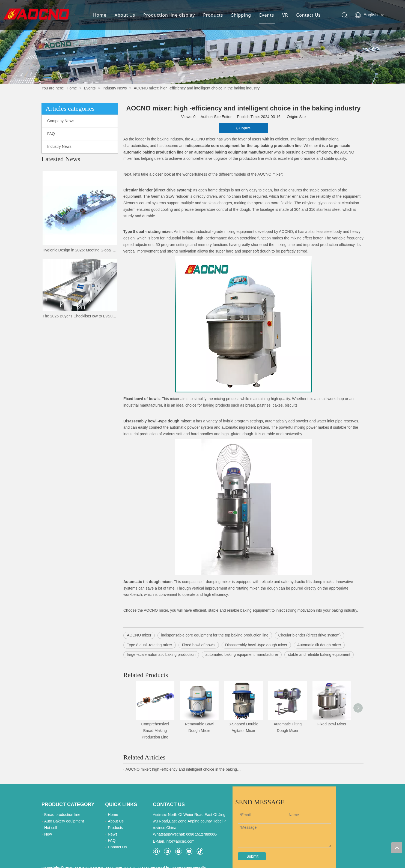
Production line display (169, 15)
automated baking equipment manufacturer (242, 654)
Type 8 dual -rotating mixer (150, 645)
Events (267, 15)
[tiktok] (200, 851)
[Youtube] (189, 851)
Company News (61, 121)
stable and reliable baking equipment (319, 654)
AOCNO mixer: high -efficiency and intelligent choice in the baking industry (183, 769)
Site (302, 117)
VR (285, 15)
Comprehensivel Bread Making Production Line (155, 731)
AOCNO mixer (139, 635)
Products (213, 15)
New (48, 834)
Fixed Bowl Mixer (332, 724)
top (397, 848)
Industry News (59, 146)
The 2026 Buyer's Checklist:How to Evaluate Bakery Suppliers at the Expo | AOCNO (80, 316)
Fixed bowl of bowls (199, 645)
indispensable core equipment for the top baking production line (215, 635)
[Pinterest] (178, 851)
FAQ (51, 134)
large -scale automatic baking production (161, 654)
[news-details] (202, 42)
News (113, 834)
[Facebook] (156, 851)
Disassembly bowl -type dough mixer (256, 645)
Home (100, 15)
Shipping (241, 15)
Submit (252, 856)
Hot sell (51, 828)
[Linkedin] (167, 851)
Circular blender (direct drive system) (310, 635)
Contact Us (308, 15)
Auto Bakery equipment (64, 821)
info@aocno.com (180, 841)
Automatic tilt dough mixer (319, 645)
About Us (125, 15)
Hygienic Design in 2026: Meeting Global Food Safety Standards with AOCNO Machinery (80, 250)
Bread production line (62, 815)
